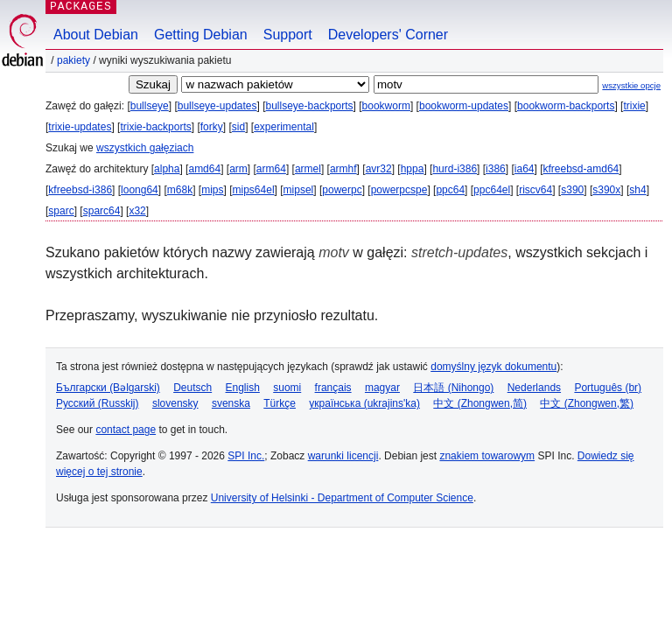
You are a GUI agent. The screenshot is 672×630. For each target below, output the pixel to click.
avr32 (379, 169)
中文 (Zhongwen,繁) (587, 403)
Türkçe (280, 403)
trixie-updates (80, 127)
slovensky (175, 403)
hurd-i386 (455, 169)
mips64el (254, 190)
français (333, 388)
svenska (231, 403)
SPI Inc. (246, 456)
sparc (61, 211)
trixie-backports (155, 127)
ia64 (525, 169)
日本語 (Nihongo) (453, 388)
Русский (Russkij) (98, 403)
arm (238, 169)
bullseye (150, 106)
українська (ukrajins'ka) (364, 403)
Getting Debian (201, 35)
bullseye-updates (217, 106)
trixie (634, 106)
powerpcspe (399, 190)
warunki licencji (343, 456)
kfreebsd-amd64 (581, 169)
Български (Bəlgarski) (108, 388)
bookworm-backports (566, 106)
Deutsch (192, 388)
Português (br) (608, 388)
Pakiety (73, 60)
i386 (496, 169)
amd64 (204, 169)
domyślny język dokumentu (493, 367)
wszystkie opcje (631, 85)
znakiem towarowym (487, 456)
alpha (167, 169)
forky (212, 127)
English (243, 388)
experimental (284, 127)
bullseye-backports (310, 106)
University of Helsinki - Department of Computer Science (342, 498)
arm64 (271, 169)
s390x (606, 190)
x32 (137, 211)
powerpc (342, 190)
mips (212, 190)
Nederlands (534, 388)
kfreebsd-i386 (80, 190)
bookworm (386, 106)
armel (308, 169)
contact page (126, 430)
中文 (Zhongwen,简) (480, 403)
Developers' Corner (388, 35)
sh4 (637, 190)
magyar (382, 388)
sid (238, 127)
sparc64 (102, 211)
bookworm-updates (464, 106)
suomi (287, 388)
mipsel (299, 190)
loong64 (140, 190)
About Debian (96, 35)
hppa (413, 169)
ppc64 (450, 190)
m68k (180, 190)
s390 (572, 190)
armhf (343, 169)
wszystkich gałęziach (145, 148)
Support (288, 35)
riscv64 (535, 190)
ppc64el (492, 190)
